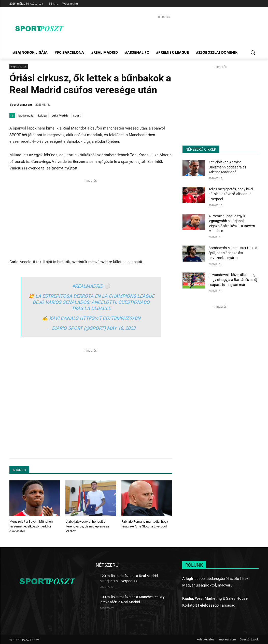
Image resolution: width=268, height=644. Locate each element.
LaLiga (42, 115)
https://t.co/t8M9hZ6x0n (110, 318)
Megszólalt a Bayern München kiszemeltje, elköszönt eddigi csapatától (31, 526)
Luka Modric (60, 115)
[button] (253, 52)
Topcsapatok (19, 67)
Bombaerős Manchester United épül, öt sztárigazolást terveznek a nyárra (233, 253)
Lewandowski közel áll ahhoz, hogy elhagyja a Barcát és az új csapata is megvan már (233, 280)
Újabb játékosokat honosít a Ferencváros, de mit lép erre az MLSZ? (87, 526)
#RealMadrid (88, 286)
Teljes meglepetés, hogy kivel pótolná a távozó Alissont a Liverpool (231, 194)
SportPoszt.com (21, 104)
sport (77, 115)
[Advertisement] (164, 31)
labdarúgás (26, 115)
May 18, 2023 (121, 328)
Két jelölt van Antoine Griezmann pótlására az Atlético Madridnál (227, 167)
